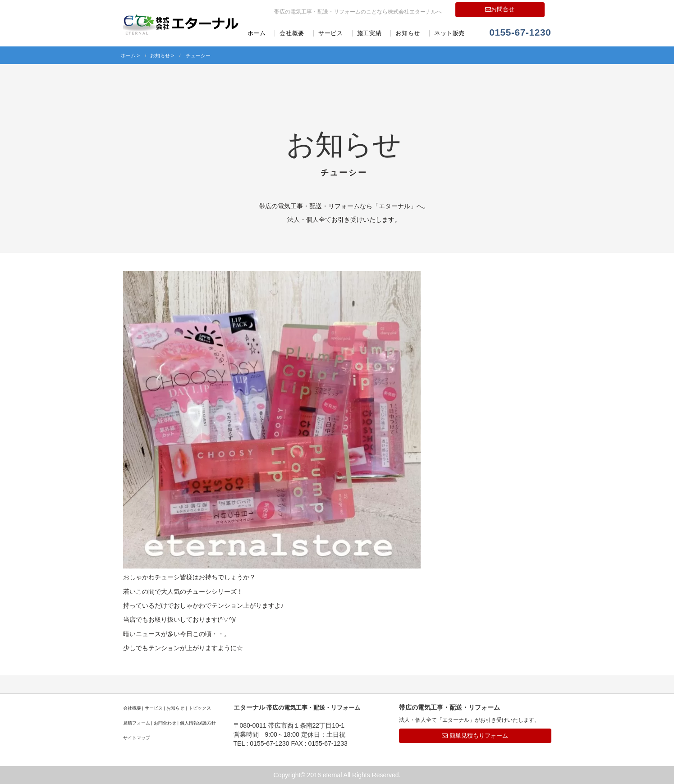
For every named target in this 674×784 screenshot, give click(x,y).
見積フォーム (137, 723)
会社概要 (292, 33)
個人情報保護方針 (198, 723)
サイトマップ (137, 738)
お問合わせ (165, 723)
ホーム (257, 33)
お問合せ (500, 9)
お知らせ (408, 33)
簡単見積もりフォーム (475, 736)
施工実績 (369, 33)
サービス (331, 33)
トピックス (200, 708)
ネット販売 (449, 33)
